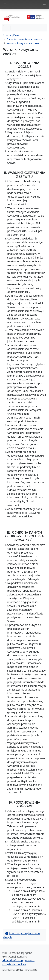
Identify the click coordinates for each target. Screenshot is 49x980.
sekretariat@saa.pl (12, 960)
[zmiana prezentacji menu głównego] (5, 4)
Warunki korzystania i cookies (24, 43)
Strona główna (12, 35)
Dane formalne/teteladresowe (24, 39)
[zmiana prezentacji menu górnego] (44, 4)
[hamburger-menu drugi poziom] (7, 28)
